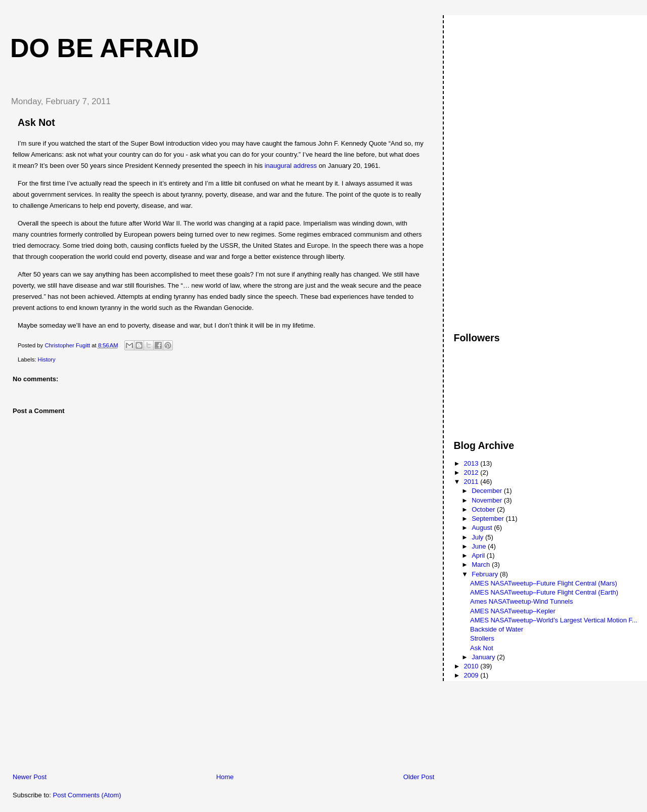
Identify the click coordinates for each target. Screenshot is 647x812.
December (488, 491)
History (47, 359)
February (486, 574)
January (484, 657)
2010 (472, 666)
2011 (472, 482)
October (484, 509)
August (483, 528)
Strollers (482, 638)
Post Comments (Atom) (87, 795)
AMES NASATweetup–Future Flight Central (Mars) (544, 583)
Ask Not (482, 648)
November (488, 500)
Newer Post (30, 777)
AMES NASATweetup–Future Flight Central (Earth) (544, 592)
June (480, 546)
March (482, 565)
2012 (472, 472)
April (479, 555)
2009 (472, 675)
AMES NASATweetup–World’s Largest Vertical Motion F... (554, 620)
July (478, 537)
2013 (472, 463)
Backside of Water (497, 629)
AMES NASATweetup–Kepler (513, 611)
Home (225, 777)
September (489, 518)
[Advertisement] (78, 702)
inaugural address (290, 166)
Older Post (419, 777)
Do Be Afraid (105, 48)
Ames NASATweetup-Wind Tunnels (522, 601)
